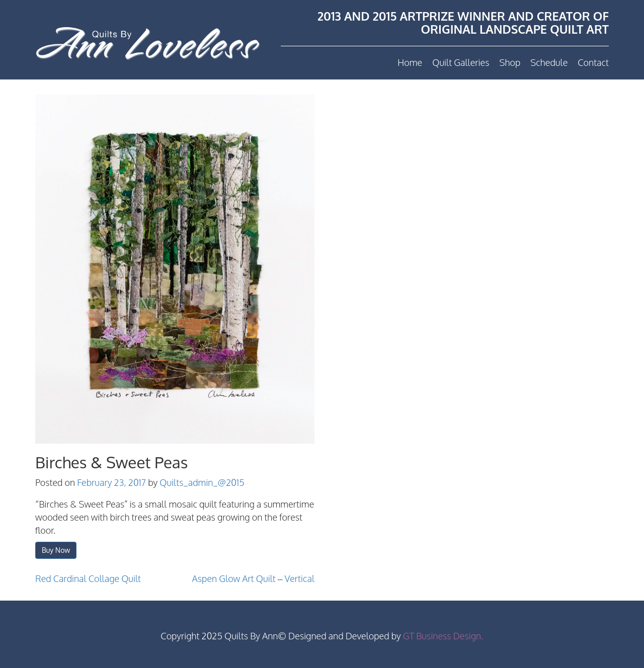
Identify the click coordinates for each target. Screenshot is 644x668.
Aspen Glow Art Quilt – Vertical (253, 578)
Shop (510, 62)
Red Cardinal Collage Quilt (88, 578)
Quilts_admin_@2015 (202, 482)
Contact (593, 62)
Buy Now (56, 550)
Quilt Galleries (461, 62)
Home (410, 62)
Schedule (549, 62)
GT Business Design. (443, 636)
